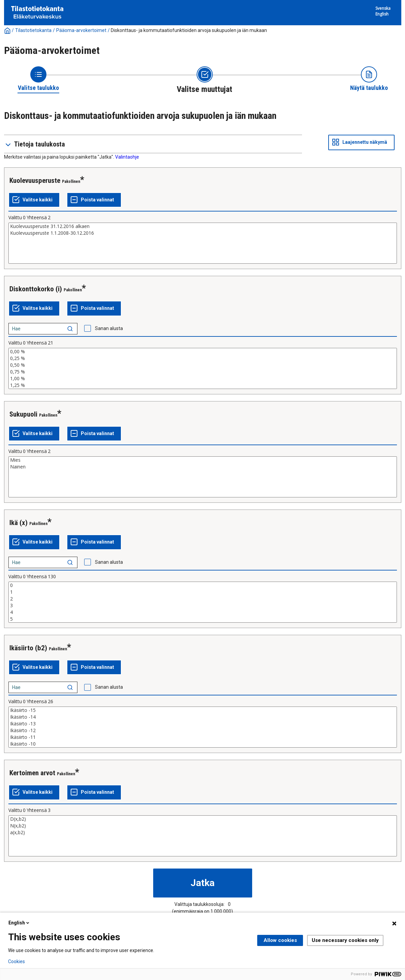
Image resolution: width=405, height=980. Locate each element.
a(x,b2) (203, 832)
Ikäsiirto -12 (203, 730)
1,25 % (203, 385)
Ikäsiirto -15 (203, 710)
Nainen (203, 467)
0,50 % (203, 365)
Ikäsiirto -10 (203, 744)
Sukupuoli (23, 414)
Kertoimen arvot (32, 773)
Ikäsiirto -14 (203, 717)
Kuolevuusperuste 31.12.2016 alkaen (203, 226)
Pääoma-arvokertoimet (81, 30)
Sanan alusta (109, 328)
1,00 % (203, 379)
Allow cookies (280, 940)
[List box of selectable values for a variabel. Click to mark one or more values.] (203, 243)
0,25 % (203, 358)
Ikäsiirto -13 (203, 724)
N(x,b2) (203, 826)
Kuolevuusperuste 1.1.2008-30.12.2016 (203, 233)
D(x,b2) (203, 819)
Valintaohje (127, 157)
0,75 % (203, 372)
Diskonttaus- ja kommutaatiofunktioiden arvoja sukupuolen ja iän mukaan (189, 30)
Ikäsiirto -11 (203, 737)
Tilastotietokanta (33, 30)
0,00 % (203, 352)
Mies (203, 460)
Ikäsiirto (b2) (28, 648)
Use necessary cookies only (345, 940)
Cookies (16, 961)
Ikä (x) (19, 523)
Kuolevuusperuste (35, 181)
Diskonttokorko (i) (36, 289)
